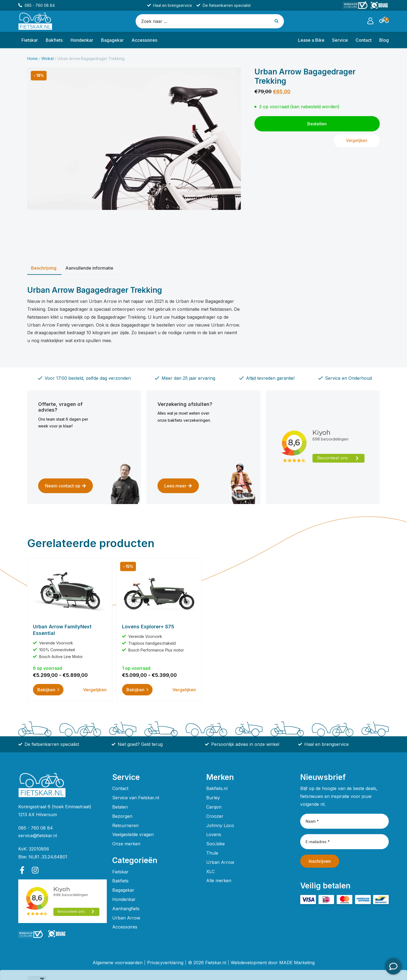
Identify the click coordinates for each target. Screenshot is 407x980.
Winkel (48, 58)
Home (33, 58)
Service (340, 40)
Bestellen (365, 966)
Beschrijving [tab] (44, 268)
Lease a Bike (311, 40)
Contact (364, 40)
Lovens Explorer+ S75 (148, 627)
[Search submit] (277, 21)
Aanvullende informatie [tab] (89, 268)
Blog (384, 40)
